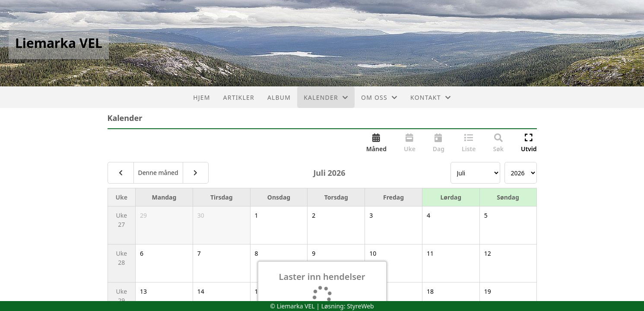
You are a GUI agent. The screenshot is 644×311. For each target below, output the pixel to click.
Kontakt (431, 97)
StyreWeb (360, 306)
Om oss (379, 97)
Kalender (326, 97)
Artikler (239, 97)
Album (279, 97)
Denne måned (158, 173)
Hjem (201, 97)
